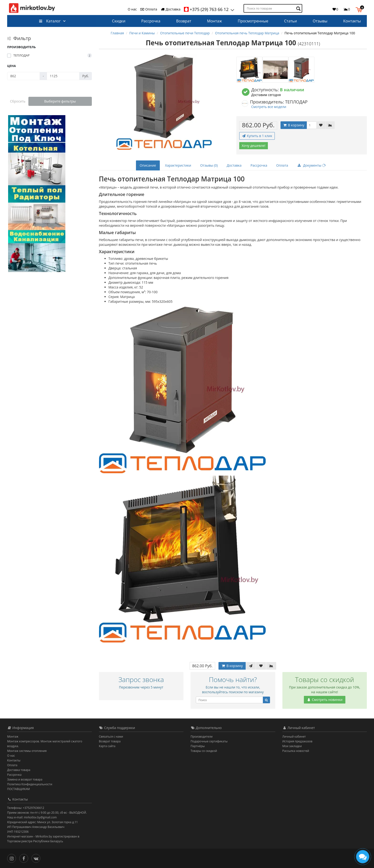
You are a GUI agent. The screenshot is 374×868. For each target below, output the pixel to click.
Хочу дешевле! (254, 146)
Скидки (119, 21)
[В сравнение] (330, 125)
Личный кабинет (294, 737)
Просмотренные (253, 21)
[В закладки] (321, 125)
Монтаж (214, 21)
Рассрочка (151, 21)
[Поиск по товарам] (299, 8)
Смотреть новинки (325, 700)
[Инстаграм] (13, 858)
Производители (202, 737)
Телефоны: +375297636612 (26, 808)
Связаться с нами (111, 737)
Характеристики (178, 165)
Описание (148, 165)
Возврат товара (110, 741)
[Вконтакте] (37, 858)
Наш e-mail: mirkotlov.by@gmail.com (32, 817)
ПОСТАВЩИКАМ (18, 789)
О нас (132, 9)
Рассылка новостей (296, 751)
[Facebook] (25, 858)
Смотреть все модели (269, 107)
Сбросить (18, 101)
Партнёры (198, 746)
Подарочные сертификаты (209, 741)
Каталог (50, 21)
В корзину (294, 125)
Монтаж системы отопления (27, 751)
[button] (360, 9)
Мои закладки (292, 746)
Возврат (184, 21)
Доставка (171, 9)
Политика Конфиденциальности (30, 784)
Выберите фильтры (60, 101)
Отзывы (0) (209, 165)
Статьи (291, 21)
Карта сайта (107, 746)
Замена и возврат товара (25, 779)
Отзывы (320, 21)
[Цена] (23, 76)
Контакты (352, 21)
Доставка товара (19, 770)
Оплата (148, 9)
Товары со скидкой (204, 751)
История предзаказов (297, 741)
